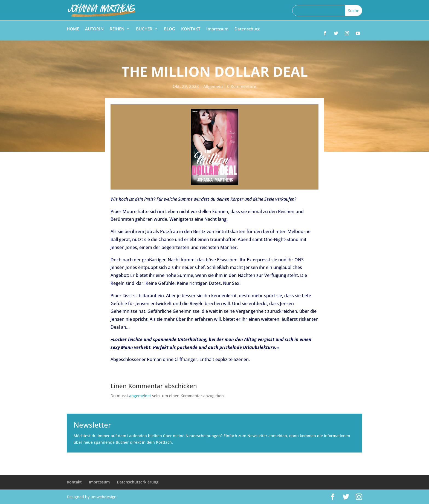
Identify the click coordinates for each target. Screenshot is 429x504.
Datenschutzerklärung (138, 482)
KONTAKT (191, 29)
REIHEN (117, 29)
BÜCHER (144, 29)
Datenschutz (247, 29)
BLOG (169, 29)
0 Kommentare (242, 86)
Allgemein (213, 86)
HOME (73, 29)
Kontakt (74, 482)
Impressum (217, 29)
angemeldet (140, 396)
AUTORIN (94, 29)
